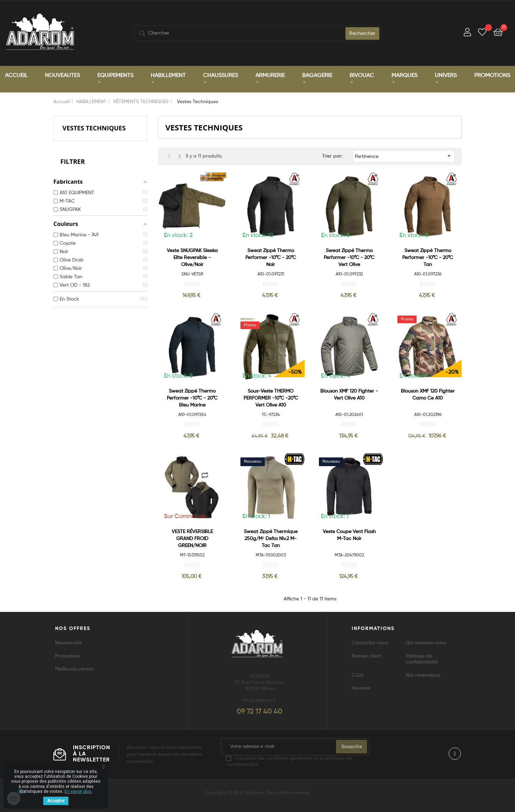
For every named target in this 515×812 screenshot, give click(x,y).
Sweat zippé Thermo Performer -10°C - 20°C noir (271, 257)
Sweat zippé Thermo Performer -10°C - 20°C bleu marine (192, 398)
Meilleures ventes (74, 669)
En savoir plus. (79, 791)
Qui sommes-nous (426, 643)
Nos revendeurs (423, 675)
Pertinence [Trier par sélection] (404, 155)
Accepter (56, 801)
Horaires (361, 688)
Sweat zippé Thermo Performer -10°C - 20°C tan (428, 257)
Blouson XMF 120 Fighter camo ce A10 (428, 394)
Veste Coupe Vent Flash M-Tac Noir (349, 535)
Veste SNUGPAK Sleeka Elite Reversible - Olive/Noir (192, 257)
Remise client (367, 656)
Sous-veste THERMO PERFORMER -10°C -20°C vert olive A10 (271, 398)
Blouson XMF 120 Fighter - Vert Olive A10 (349, 394)
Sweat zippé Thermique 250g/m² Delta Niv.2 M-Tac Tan (271, 538)
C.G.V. (358, 675)
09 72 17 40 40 (259, 712)
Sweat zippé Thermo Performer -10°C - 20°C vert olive (349, 257)
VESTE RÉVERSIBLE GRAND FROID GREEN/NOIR (192, 538)
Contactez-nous (370, 643)
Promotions (68, 656)
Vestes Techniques (94, 128)
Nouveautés (68, 643)
